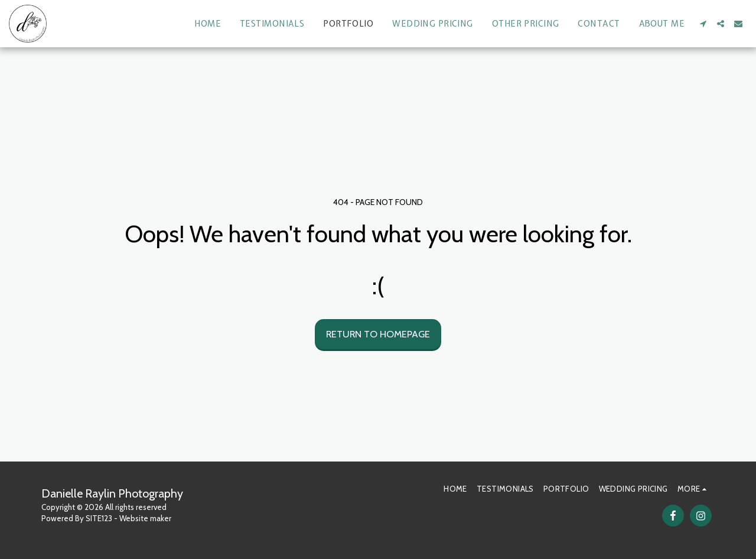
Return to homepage (378, 334)
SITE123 (99, 518)
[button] (703, 24)
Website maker (145, 518)
